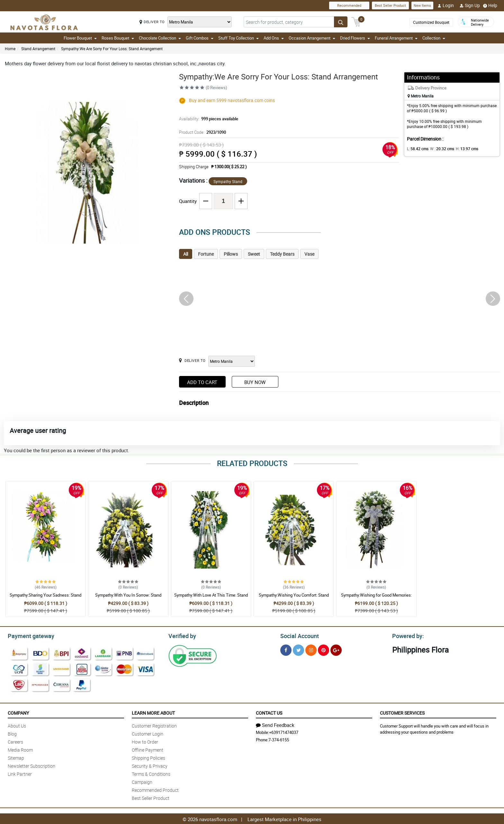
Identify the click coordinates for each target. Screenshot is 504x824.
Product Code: (202, 132)
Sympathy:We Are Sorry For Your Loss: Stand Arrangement (112, 49)
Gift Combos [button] (200, 38)
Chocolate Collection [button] (160, 38)
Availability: (207, 119)
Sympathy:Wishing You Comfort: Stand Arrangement (294, 598)
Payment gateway (28, 635)
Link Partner (20, 773)
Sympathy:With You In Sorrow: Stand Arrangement (128, 598)
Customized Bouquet (431, 22)
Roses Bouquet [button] (118, 38)
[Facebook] (286, 649)
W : (439, 149)
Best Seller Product (390, 5)
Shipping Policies (148, 757)
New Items (422, 5)
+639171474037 (284, 731)
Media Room (20, 749)
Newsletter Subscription (32, 765)
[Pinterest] (324, 649)
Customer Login (148, 733)
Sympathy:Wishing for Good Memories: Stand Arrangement (376, 598)
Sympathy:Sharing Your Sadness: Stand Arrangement (45, 598)
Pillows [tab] (231, 254)
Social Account (298, 635)
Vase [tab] (309, 254)
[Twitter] (298, 649)
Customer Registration (154, 725)
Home (10, 49)
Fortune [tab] (206, 254)
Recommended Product (155, 789)
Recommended (349, 5)
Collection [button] (434, 38)
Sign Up (470, 5)
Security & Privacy (150, 765)
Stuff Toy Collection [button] (239, 38)
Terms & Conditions (151, 773)
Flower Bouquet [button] (80, 38)
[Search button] (341, 22)
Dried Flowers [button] (355, 38)
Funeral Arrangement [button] (396, 38)
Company (18, 712)
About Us (17, 725)
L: (417, 149)
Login (446, 5)
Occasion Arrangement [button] (312, 38)
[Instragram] (311, 649)
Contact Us (269, 712)
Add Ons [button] (274, 38)
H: (462, 149)
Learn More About (153, 712)
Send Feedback (275, 724)
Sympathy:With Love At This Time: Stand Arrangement (211, 598)
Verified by (181, 635)
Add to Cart (202, 382)
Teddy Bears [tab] (282, 254)
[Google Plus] (336, 649)
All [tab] (186, 254)
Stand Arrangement (38, 49)
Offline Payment (148, 749)
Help (490, 5)
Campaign (142, 781)
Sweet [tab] (254, 254)
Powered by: (407, 635)
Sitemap (16, 757)
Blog (12, 733)
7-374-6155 (279, 739)
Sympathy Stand (228, 181)
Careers (15, 741)
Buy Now (255, 382)
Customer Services (402, 712)
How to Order (145, 741)
